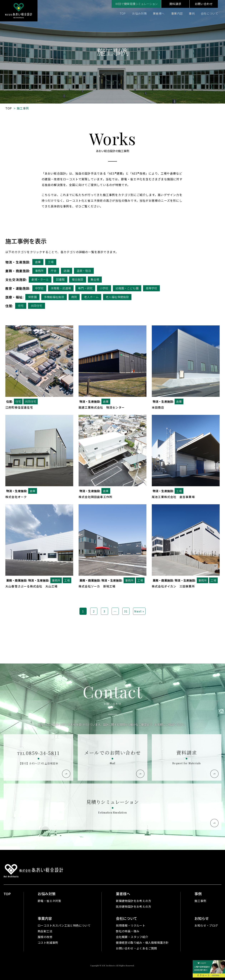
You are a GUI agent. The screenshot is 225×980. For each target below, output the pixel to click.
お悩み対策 (139, 13)
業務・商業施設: (18, 271)
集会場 (95, 279)
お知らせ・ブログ (206, 925)
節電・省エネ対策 (49, 901)
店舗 (66, 271)
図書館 (60, 279)
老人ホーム (91, 297)
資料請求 (175, 4)
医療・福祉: (14, 297)
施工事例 (200, 901)
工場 (51, 262)
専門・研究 (85, 288)
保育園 (32, 297)
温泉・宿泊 (84, 271)
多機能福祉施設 (54, 297)
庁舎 (54, 271)
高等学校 (152, 288)
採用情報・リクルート (131, 925)
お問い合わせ (204, 4)
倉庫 (38, 262)
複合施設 (78, 279)
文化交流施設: (16, 280)
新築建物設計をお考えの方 (133, 901)
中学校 (39, 288)
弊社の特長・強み (128, 931)
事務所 (39, 271)
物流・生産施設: (18, 262)
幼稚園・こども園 (127, 288)
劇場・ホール (40, 279)
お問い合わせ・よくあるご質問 (136, 948)
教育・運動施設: (18, 288)
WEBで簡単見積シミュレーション (137, 4)
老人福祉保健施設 (117, 297)
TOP (123, 13)
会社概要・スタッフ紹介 (132, 937)
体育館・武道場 (61, 288)
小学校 (104, 288)
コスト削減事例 (48, 943)
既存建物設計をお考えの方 (133, 906)
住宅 (21, 306)
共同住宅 (37, 306)
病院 (74, 297)
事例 (192, 13)
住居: (9, 306)
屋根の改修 (45, 937)
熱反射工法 (45, 931)
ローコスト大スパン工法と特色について (64, 925)
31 (126, 611)
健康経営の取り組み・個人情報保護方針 (142, 943)
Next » (139, 611)
